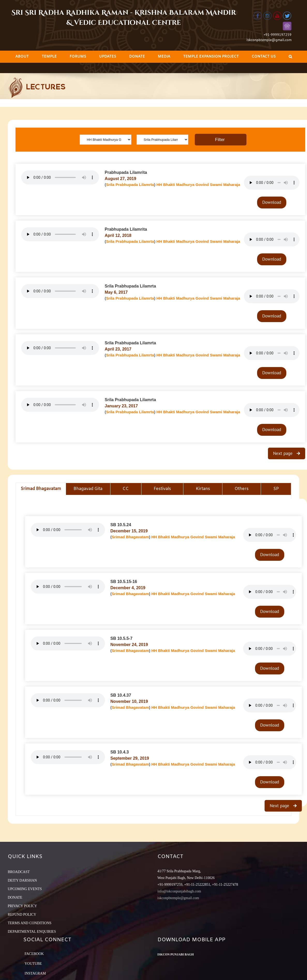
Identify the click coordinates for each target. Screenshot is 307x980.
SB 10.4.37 (121, 695)
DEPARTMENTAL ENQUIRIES (32, 932)
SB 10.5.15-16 (124, 582)
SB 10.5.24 (121, 525)
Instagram (35, 973)
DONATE (15, 897)
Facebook (34, 954)
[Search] (290, 57)
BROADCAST (19, 872)
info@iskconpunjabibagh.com (179, 891)
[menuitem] (22, 57)
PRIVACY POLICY (22, 906)
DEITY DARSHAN (22, 880)
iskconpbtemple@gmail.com (269, 40)
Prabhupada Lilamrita (126, 172)
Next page (283, 453)
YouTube (33, 964)
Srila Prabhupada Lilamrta (130, 185)
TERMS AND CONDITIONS (30, 923)
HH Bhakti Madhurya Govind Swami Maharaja (198, 185)
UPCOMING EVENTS (25, 889)
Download (272, 202)
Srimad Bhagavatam (130, 537)
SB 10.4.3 (120, 752)
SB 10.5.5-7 (121, 638)
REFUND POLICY (22, 915)
